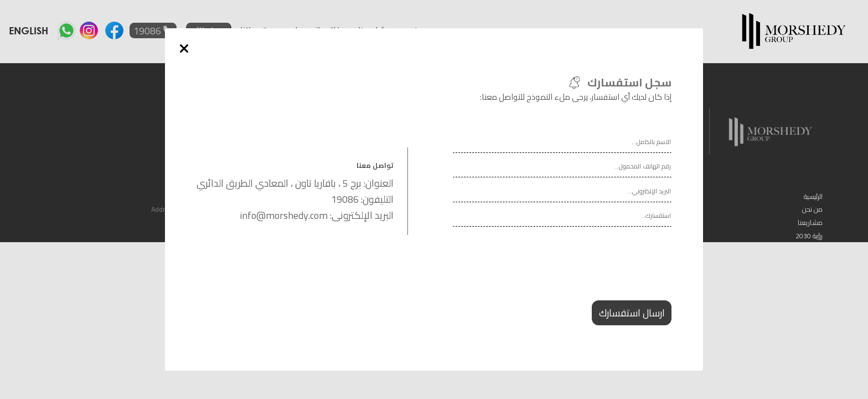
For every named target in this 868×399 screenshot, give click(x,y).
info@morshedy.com (284, 215)
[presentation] (587, 274)
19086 (345, 199)
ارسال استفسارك (632, 313)
